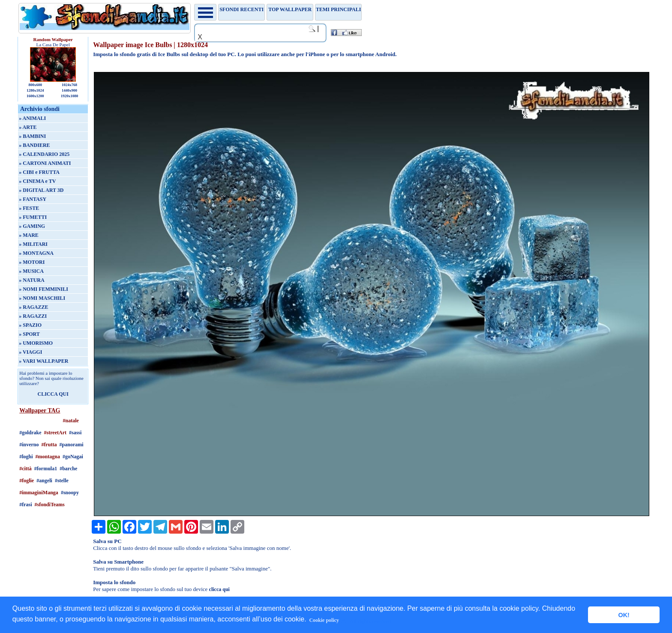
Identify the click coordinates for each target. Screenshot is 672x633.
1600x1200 (35, 96)
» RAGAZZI (33, 316)
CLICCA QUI (53, 394)
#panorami (72, 445)
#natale (71, 421)
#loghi (26, 457)
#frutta (49, 445)
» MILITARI (33, 244)
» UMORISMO (36, 343)
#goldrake (30, 433)
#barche (68, 469)
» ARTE (28, 127)
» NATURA (31, 280)
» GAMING (32, 226)
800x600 (35, 85)
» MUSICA (31, 271)
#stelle (62, 481)
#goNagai (73, 457)
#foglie (27, 481)
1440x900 (69, 90)
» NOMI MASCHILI (42, 298)
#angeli (44, 481)
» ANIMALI (32, 118)
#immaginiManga (39, 493)
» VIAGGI (30, 352)
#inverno (29, 445)
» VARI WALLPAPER (43, 361)
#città (25, 469)
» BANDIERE (34, 145)
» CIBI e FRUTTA (39, 172)
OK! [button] (624, 615)
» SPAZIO (30, 325)
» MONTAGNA (36, 253)
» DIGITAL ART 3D (41, 190)
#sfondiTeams (50, 505)
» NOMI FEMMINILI (43, 289)
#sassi (75, 433)
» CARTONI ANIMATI (45, 163)
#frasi (25, 505)
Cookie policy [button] (324, 620)
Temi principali (338, 9)
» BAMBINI (32, 136)
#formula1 (46, 469)
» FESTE (29, 208)
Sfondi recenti (241, 9)
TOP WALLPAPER (290, 9)
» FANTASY (33, 199)
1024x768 (69, 85)
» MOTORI (32, 262)
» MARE (29, 235)
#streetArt (55, 433)
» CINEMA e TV (37, 181)
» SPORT (29, 334)
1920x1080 (70, 96)
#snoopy (70, 493)
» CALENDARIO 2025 (44, 154)
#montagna (48, 457)
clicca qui (219, 589)
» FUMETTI (33, 217)
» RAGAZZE (33, 307)
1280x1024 (35, 90)
